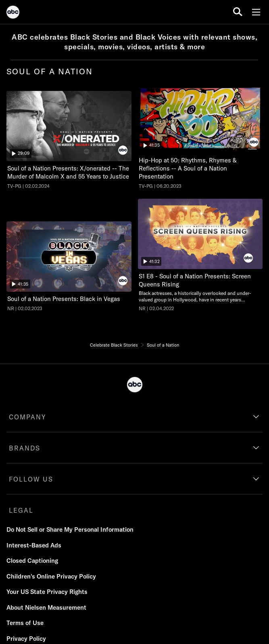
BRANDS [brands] (25, 448)
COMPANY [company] (28, 417)
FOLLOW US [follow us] (31, 479)
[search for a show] (238, 12)
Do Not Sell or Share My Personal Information (70, 529)
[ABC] (13, 13)
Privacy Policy (26, 639)
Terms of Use (25, 623)
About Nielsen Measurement (46, 607)
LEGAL (21, 510)
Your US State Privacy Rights (47, 592)
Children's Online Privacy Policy (51, 576)
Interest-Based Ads (34, 545)
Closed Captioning (32, 561)
